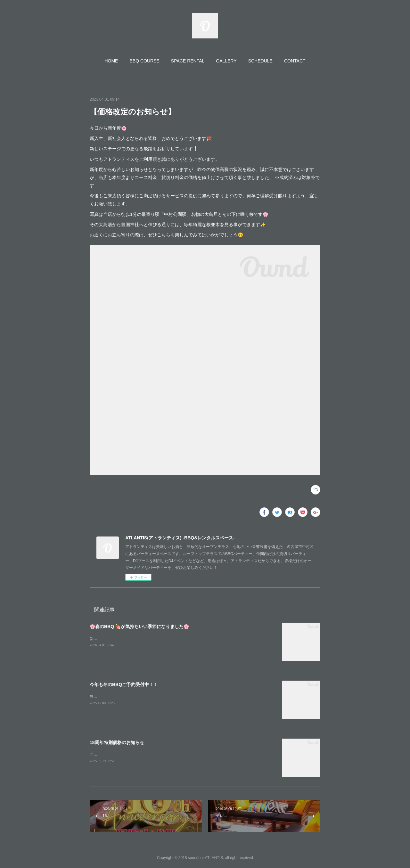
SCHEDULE (260, 61)
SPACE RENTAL (188, 61)
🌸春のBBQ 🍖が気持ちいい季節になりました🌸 (139, 626)
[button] (111, 61)
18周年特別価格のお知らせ (117, 742)
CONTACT (295, 61)
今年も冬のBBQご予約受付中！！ (124, 684)
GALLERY (226, 61)
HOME (111, 61)
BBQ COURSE (144, 61)
